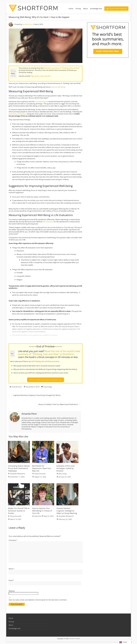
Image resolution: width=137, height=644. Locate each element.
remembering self (42, 102)
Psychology (48, 386)
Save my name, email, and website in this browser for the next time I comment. (38, 599)
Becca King (63, 473)
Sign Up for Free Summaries (116, 9)
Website (12, 590)
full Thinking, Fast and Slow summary (45, 361)
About (85, 9)
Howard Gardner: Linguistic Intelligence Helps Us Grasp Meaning (67, 510)
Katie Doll (38, 515)
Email (11, 579)
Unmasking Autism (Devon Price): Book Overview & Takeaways (19, 467)
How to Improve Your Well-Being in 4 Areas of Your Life (42, 510)
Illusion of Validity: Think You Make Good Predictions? (59, 404)
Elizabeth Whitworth (18, 473)
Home (71, 9)
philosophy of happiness (18, 114)
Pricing (78, 9)
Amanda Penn (28, 24)
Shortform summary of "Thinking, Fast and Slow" (62, 68)
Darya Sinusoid (40, 473)
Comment (13, 539)
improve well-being (58, 87)
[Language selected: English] (126, 642)
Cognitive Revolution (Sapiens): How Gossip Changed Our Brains (36, 394)
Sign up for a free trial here (41, 76)
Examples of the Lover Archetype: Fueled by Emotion (66, 467)
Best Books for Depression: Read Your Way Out (42, 467)
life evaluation (48, 222)
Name (12, 568)
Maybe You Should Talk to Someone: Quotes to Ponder (19, 510)
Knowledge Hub (96, 9)
